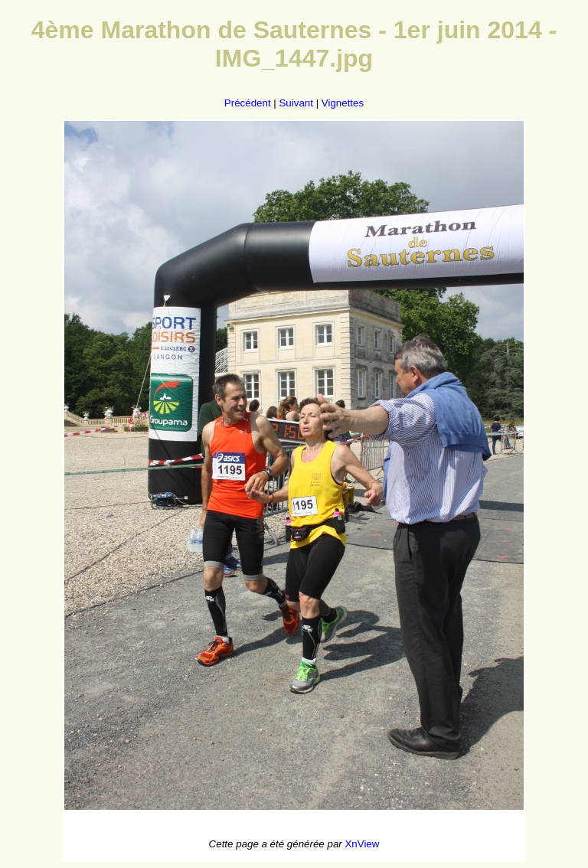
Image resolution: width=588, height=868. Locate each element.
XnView (362, 844)
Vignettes (343, 103)
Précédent (248, 103)
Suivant (296, 103)
